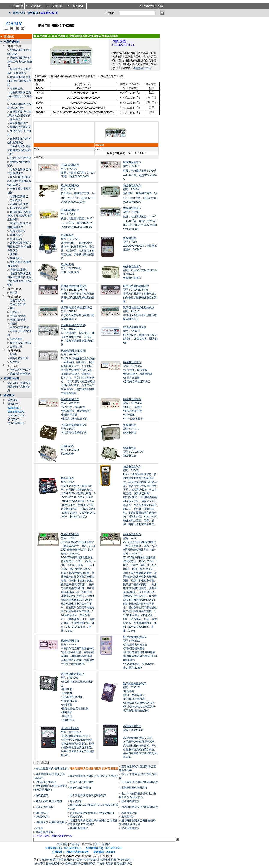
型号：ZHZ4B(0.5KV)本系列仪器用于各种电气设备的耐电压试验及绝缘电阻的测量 (140, 294)
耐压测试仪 (90, 864)
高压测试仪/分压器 (20, 343)
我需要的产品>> (142, 68)
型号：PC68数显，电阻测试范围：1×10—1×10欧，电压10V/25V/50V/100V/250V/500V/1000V (77, 218)
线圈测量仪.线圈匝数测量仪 (51, 822)
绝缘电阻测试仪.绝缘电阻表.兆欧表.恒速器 (20, 62)
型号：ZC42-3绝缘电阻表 (131, 429)
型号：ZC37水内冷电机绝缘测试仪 (74, 429)
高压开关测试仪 (19, 208)
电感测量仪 (16, 339)
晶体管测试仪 (18, 231)
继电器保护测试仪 (20, 127)
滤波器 (14, 254)
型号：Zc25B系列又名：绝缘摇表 (71, 268)
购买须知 (13, 400)
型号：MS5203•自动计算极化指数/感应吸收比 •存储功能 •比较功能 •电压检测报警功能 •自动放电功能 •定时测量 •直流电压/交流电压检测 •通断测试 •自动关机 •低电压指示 (77, 697)
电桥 (12, 308)
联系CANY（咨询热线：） (36, 13)
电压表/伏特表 (18, 316)
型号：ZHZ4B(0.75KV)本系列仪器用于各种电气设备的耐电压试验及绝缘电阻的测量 (78, 294)
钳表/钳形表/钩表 (20, 327)
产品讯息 (75, 844)
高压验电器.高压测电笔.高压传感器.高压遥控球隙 (20, 216)
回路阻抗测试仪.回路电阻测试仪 (140, 807)
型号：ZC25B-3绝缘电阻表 (70, 450)
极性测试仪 (16, 119)
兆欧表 (109, 864)
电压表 (104, 860)
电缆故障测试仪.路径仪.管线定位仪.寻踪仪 (20, 96)
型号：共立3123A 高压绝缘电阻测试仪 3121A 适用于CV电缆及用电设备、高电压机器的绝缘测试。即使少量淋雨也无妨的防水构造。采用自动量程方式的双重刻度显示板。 (140, 742)
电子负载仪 (16, 200)
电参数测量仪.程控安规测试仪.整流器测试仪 (19, 150)
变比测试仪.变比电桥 (82, 782)
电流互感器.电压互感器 (49, 801)
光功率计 (15, 362)
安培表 (46, 860)
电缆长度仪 (16, 89)
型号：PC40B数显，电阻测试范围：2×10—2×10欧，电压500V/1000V (140, 171)
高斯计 (129, 860)
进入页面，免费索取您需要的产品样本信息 (19, 387)
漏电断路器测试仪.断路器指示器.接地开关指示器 (19, 247)
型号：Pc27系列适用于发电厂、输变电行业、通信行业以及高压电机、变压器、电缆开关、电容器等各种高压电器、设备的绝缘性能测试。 (78, 247)
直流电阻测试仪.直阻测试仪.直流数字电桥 (19, 81)
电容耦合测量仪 (19, 196)
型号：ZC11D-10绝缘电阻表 (133, 452)
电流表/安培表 (18, 304)
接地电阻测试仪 (55, 864)
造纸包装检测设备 (20, 374)
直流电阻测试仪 (123, 864)
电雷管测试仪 (18, 300)
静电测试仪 (16, 235)
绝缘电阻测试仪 (74, 864)
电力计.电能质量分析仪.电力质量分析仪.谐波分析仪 (20, 181)
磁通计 (14, 354)
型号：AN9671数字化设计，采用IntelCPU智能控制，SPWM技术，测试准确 (140, 335)
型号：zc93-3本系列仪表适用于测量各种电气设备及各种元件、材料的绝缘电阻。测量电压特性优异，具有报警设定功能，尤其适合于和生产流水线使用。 (78, 652)
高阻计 (14, 324)
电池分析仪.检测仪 (20, 158)
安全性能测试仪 (19, 123)
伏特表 (121, 860)
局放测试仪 (16, 239)
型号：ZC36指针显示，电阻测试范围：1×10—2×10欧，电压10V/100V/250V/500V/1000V (78, 194)
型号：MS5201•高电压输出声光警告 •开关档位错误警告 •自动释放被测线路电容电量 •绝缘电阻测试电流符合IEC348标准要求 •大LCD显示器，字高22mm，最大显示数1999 (140, 652)
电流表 (79, 860)
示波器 (14, 293)
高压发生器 (16, 347)
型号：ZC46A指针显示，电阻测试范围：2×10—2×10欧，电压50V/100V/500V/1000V (140, 194)
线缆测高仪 (16, 258)
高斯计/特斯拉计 (19, 358)
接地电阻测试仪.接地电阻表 (51, 768)
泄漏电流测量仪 (19, 270)
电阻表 (112, 860)
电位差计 (15, 312)
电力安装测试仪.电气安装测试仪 (88, 795)
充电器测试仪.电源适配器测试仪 (140, 782)
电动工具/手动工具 (20, 370)
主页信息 (62, 844)
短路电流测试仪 (19, 204)
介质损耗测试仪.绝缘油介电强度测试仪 (92, 813)
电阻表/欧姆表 (18, 320)
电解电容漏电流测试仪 (134, 788)
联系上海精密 (102, 844)
